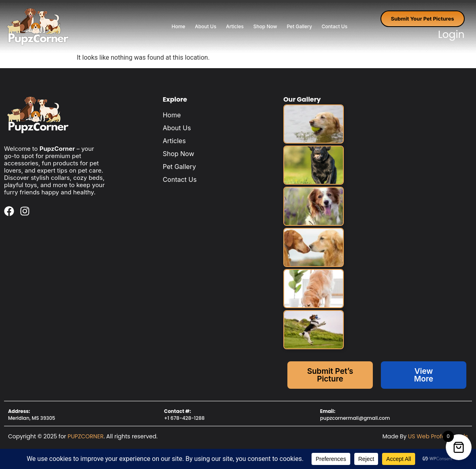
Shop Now (265, 26)
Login (451, 34)
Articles (235, 26)
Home (179, 26)
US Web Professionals (438, 436)
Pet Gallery (299, 26)
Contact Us (335, 26)
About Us (206, 26)
